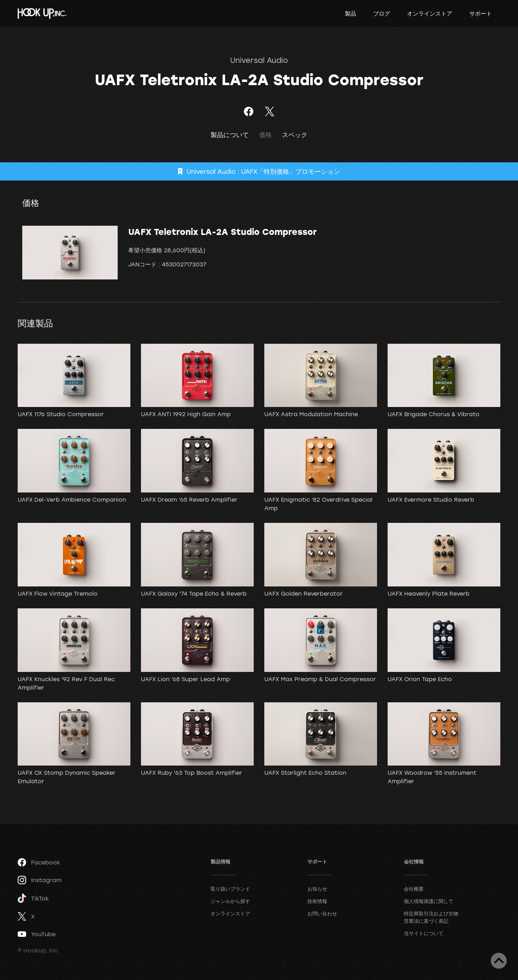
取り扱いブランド (230, 889)
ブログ (382, 13)
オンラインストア (430, 13)
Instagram (40, 880)
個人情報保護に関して (429, 901)
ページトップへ (499, 961)
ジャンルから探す (230, 901)
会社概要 (414, 889)
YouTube (37, 934)
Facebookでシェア (249, 111)
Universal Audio (259, 60)
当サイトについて (424, 933)
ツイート (269, 111)
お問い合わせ (322, 913)
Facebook (39, 862)
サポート (481, 13)
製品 (351, 13)
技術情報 (317, 901)
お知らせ (317, 889)
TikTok (33, 898)
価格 (265, 135)
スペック (295, 135)
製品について (230, 135)
